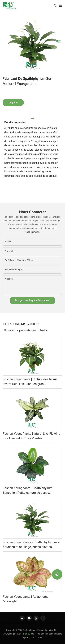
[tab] (33, 117)
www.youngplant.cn (12, 634)
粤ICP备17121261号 (32, 638)
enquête (13, 103)
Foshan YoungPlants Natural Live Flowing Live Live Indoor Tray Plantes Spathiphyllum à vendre (31, 436)
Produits (9, 330)
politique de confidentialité (50, 634)
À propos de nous (26, 330)
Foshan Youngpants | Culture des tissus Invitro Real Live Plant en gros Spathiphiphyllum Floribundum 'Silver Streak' (30, 382)
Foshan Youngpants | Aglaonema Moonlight (26, 599)
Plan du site (29, 634)
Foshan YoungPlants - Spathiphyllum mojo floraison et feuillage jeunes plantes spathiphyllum (32, 545)
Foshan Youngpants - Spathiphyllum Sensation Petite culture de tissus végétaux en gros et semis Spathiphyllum (31, 491)
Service (44, 330)
